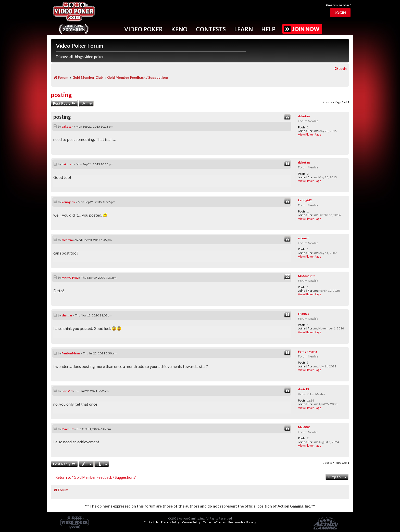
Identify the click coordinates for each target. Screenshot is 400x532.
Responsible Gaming (242, 522)
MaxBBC (304, 427)
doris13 (303, 389)
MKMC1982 (307, 276)
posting (61, 95)
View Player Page (310, 135)
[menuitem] (340, 69)
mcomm (304, 238)
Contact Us (151, 522)
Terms (207, 522)
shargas (303, 314)
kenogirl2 (305, 200)
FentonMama (307, 351)
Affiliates (220, 522)
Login (340, 13)
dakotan (304, 116)
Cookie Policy (191, 522)
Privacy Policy (170, 522)
